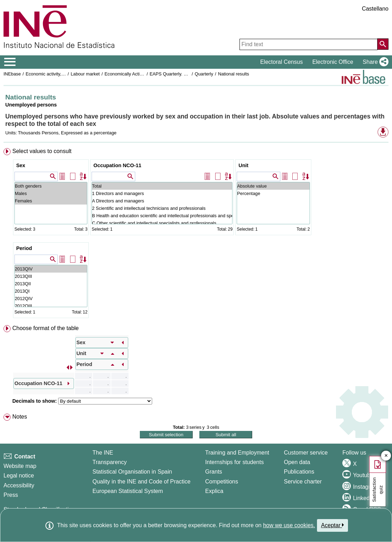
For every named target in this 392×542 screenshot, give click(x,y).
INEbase (12, 74)
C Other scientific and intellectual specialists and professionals (162, 223)
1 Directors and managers (162, 193)
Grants (214, 472)
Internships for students (235, 462)
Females (51, 201)
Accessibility (19, 485)
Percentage (273, 193)
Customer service (306, 453)
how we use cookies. (289, 525)
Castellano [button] (375, 9)
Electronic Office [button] (333, 62)
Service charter (303, 482)
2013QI (51, 291)
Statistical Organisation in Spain (132, 472)
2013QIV (51, 269)
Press (11, 495)
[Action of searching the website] (383, 44)
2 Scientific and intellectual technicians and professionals (162, 208)
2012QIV (51, 299)
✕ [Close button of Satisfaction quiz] (386, 456)
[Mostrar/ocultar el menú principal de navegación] (10, 62)
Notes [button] (20, 417)
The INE (103, 453)
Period (24, 248)
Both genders (51, 186)
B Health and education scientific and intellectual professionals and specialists (162, 216)
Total (162, 186)
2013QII (51, 284)
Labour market (85, 74)
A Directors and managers (162, 201)
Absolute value (273, 186)
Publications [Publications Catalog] (299, 472)
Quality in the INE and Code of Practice (141, 482)
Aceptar (333, 525)
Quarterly (204, 74)
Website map (20, 466)
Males (51, 193)
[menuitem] (196, 235)
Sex (21, 165)
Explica (214, 491)
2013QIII (51, 276)
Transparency (109, 462)
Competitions (222, 482)
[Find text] (309, 44)
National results (234, 74)
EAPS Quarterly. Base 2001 (178, 74)
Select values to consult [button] (42, 151)
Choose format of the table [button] (46, 328)
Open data (297, 462)
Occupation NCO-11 (117, 165)
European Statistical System (127, 491)
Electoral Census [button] (282, 62)
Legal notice (19, 476)
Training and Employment (237, 453)
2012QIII (51, 306)
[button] (374, 62)
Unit (243, 165)
